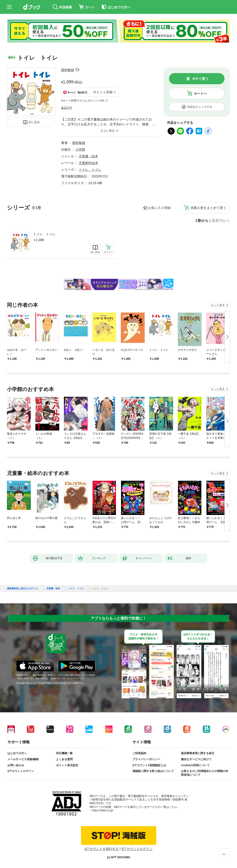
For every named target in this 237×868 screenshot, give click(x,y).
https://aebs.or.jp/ (103, 810)
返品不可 (67, 108)
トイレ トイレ (44, 234)
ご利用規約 (139, 753)
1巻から (202, 221)
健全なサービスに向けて (196, 759)
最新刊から (221, 221)
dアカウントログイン (21, 771)
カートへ (200, 93)
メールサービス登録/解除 (23, 759)
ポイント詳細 (103, 92)
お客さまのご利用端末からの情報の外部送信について (205, 773)
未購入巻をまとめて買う (208, 208)
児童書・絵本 (88, 156)
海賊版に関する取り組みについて (153, 771)
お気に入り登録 (159, 208)
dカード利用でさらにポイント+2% (83, 101)
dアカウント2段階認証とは (149, 765)
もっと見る (218, 305)
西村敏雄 (68, 70)
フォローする (77, 70)
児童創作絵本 (88, 163)
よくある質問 (64, 759)
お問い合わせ (16, 765)
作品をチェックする (200, 107)
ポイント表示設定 (67, 765)
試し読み (34, 122)
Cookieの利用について (195, 765)
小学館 (80, 149)
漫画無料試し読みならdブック (23, 589)
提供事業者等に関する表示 (198, 753)
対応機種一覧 (64, 753)
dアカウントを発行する (102, 849)
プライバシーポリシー (146, 759)
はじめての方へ (17, 753)
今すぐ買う (200, 79)
